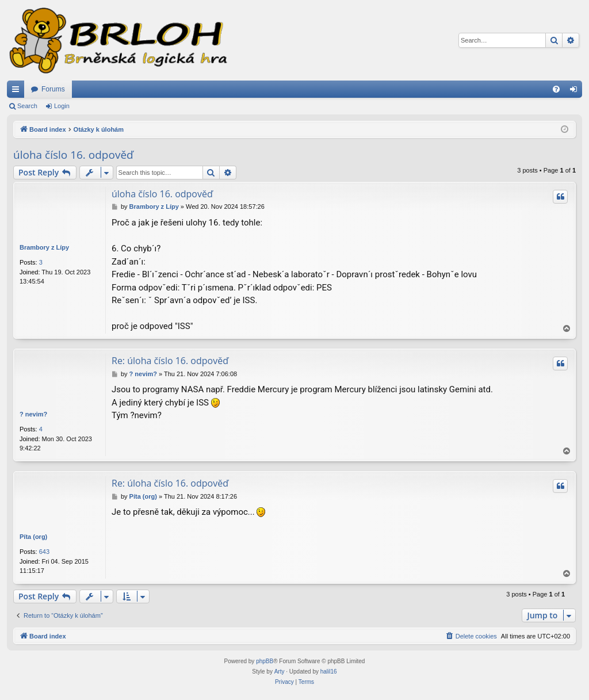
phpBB (265, 661)
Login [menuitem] (576, 91)
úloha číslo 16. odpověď (73, 155)
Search (27, 106)
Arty (280, 672)
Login (62, 106)
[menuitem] (556, 89)
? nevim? (33, 414)
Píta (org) (33, 537)
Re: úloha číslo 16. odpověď (170, 361)
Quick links (18, 91)
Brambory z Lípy (44, 247)
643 (44, 552)
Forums (53, 89)
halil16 (329, 672)
